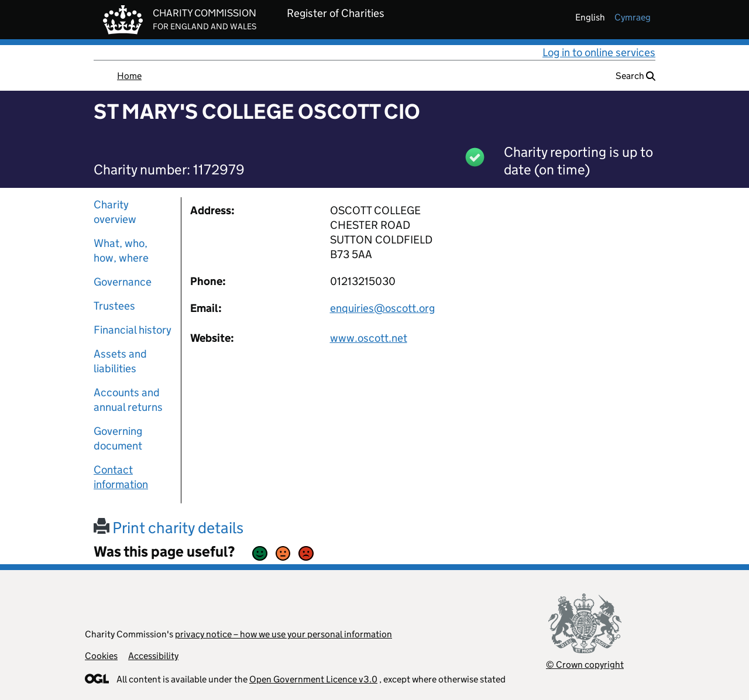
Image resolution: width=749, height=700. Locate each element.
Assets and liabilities (120, 361)
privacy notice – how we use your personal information (284, 634)
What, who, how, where (121, 251)
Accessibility (153, 656)
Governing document (118, 438)
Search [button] (635, 76)
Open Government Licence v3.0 (313, 679)
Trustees (114, 306)
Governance (123, 282)
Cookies (101, 656)
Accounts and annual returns (128, 400)
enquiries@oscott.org (382, 308)
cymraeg (633, 17)
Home (129, 76)
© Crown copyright (585, 665)
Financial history (133, 330)
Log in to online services (599, 52)
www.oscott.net (369, 338)
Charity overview (115, 212)
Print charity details (169, 528)
